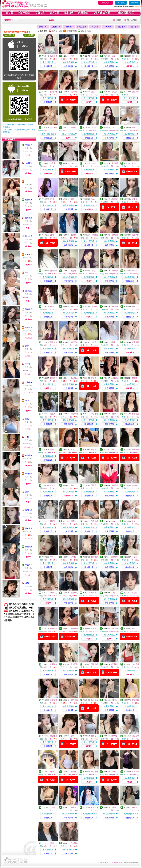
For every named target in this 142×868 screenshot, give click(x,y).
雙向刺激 (115, 629)
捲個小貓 (29, 510)
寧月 (52, 557)
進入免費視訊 (48, 62)
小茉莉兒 (54, 593)
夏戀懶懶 (74, 700)
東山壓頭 (135, 342)
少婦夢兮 (29, 163)
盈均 (52, 235)
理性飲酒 (29, 236)
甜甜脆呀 (95, 664)
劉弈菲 (135, 56)
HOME (118, 20)
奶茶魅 (135, 807)
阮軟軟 (73, 557)
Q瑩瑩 (93, 378)
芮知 (113, 128)
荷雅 (72, 199)
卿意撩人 (54, 342)
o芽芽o (94, 128)
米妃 (52, 450)
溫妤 (72, 485)
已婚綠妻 (54, 271)
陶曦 (113, 342)
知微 (134, 306)
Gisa (27, 273)
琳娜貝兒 (115, 378)
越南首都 (54, 378)
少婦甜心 (74, 629)
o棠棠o (114, 92)
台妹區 (69, 27)
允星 (134, 521)
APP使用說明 (9, 35)
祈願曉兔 (54, 56)
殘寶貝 (53, 521)
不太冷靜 (74, 92)
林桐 (52, 199)
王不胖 (28, 364)
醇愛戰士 (29, 547)
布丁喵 (135, 378)
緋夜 (27, 419)
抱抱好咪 (54, 92)
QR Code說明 (29, 35)
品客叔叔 (95, 521)
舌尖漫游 (74, 843)
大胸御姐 (29, 382)
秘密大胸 (29, 200)
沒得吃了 (29, 291)
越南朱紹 (95, 557)
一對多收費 (121, 27)
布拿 (72, 736)
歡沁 (134, 163)
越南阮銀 (74, 342)
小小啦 (135, 593)
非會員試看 (48, 66)
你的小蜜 (54, 629)
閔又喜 (94, 485)
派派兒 (73, 772)
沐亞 (27, 401)
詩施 (72, 56)
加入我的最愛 (132, 20)
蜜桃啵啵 (29, 455)
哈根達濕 (95, 700)
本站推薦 (95, 27)
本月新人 (108, 27)
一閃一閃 (29, 474)
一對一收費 (134, 27)
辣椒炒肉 (74, 414)
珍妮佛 (73, 128)
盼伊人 (114, 450)
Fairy (93, 199)
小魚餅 (94, 342)
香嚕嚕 (94, 450)
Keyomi (135, 485)
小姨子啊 (135, 664)
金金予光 (74, 593)
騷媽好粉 (115, 557)
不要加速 (135, 772)
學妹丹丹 (29, 565)
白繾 (113, 593)
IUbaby (94, 163)
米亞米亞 (74, 306)
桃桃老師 (115, 271)
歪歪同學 (135, 92)
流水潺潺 (95, 56)
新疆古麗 (135, 414)
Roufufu (74, 163)
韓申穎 (135, 199)
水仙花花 (95, 807)
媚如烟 (94, 736)
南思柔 (53, 163)
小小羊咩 (95, 772)
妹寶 (134, 629)
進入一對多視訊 (130, 98)
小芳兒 (73, 271)
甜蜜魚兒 (115, 306)
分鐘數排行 (56, 27)
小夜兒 (53, 485)
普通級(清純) (86, 31)
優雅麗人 (29, 528)
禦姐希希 (135, 736)
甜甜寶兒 (74, 378)
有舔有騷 (135, 700)
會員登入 (106, 3)
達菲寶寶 (115, 163)
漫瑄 (93, 92)
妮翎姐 (114, 736)
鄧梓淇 (135, 271)
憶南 (52, 843)
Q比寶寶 (94, 306)
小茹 (27, 437)
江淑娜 (94, 629)
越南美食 (115, 485)
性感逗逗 (29, 328)
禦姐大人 (29, 309)
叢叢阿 (53, 414)
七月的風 (29, 254)
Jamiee (114, 772)
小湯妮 (73, 235)
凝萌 (27, 583)
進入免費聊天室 (48, 814)
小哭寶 (94, 593)
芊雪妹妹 (95, 235)
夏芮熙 (73, 521)
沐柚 (113, 56)
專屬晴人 (29, 145)
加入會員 (121, 3)
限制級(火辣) (57, 31)
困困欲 (114, 700)
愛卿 (134, 128)
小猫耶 (135, 557)
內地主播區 (82, 27)
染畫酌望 (54, 700)
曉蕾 (52, 772)
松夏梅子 (29, 218)
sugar (113, 521)
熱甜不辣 (54, 736)
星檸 (52, 306)
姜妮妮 (53, 807)
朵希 (27, 346)
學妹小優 (95, 414)
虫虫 (93, 271)
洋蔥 (72, 450)
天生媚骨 (54, 128)
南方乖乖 (74, 664)
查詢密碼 (135, 3)
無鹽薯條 (115, 235)
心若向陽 (135, 450)
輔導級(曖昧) (72, 31)
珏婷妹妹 (115, 807)
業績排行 (43, 27)
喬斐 (27, 492)
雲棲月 (73, 807)
